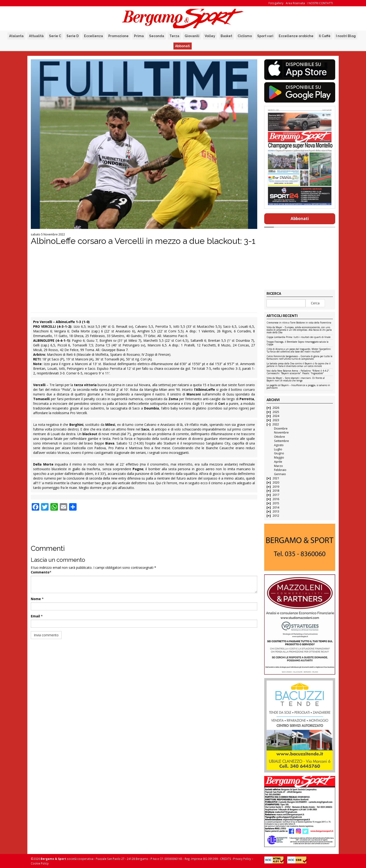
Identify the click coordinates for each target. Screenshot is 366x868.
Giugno (279, 453)
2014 (276, 507)
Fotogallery (276, 3)
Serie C (55, 36)
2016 (276, 499)
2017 (276, 495)
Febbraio (280, 470)
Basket (226, 36)
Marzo (278, 466)
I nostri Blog (346, 36)
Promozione (118, 36)
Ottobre (280, 437)
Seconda (157, 36)
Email (35, 616)
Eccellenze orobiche (296, 36)
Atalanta (16, 36)
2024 (276, 416)
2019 (276, 487)
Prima (139, 36)
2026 (276, 408)
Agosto (279, 445)
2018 (276, 491)
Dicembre (281, 429)
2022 (276, 424)
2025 (276, 412)
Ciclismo (245, 36)
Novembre (281, 432)
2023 (276, 420)
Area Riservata (295, 3)
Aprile (278, 462)
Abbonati (183, 46)
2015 (276, 503)
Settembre (282, 441)
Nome (36, 599)
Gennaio (280, 474)
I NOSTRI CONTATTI (320, 3)
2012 (276, 516)
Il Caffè (325, 36)
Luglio (278, 449)
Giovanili (192, 36)
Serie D (73, 36)
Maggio (279, 457)
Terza (174, 36)
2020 (276, 482)
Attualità (36, 36)
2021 (276, 478)
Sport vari (265, 36)
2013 (276, 511)
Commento (40, 572)
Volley (210, 36)
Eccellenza (93, 36)
